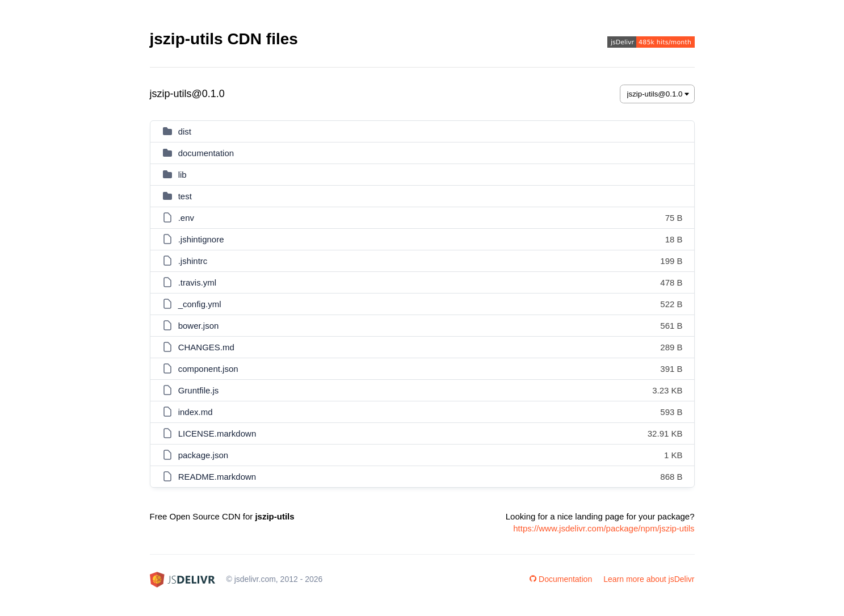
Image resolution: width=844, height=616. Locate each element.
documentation (206, 153)
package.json (203, 455)
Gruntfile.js (199, 390)
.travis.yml (198, 282)
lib (182, 175)
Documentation (561, 579)
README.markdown (217, 477)
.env (186, 218)
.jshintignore (201, 239)
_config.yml (200, 304)
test (185, 196)
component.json (208, 369)
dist (185, 131)
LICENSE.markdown (217, 433)
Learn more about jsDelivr (649, 579)
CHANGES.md (206, 347)
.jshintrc (193, 261)
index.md (196, 412)
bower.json (199, 326)
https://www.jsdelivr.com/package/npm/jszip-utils (604, 528)
